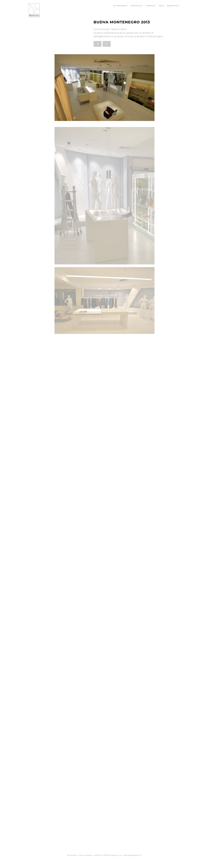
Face (161, 6)
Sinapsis (151, 6)
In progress (120, 6)
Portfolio (137, 6)
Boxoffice (173, 6)
